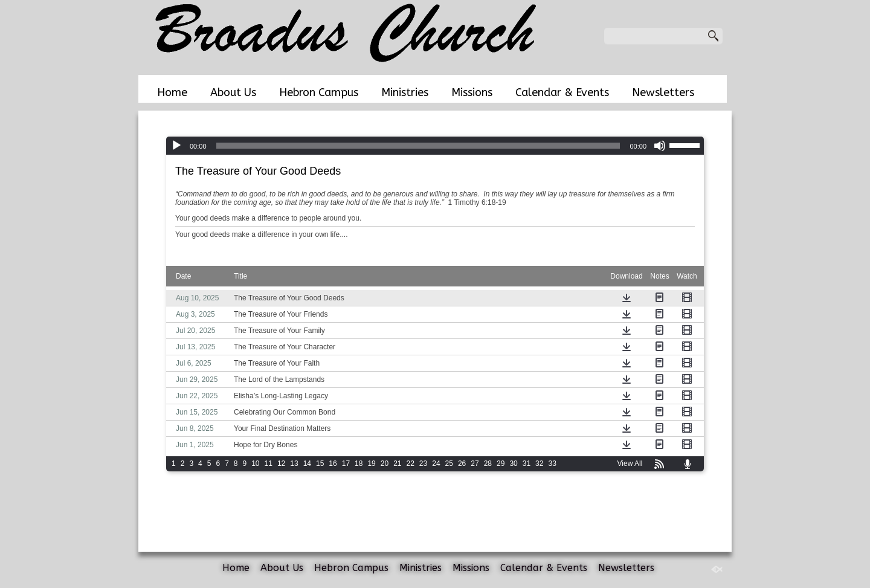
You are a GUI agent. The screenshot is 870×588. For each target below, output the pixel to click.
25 (449, 464)
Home (172, 92)
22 (411, 464)
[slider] (418, 146)
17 (346, 464)
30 (513, 464)
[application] (435, 146)
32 (539, 464)
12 (281, 464)
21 (397, 464)
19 (371, 464)
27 (475, 464)
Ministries (405, 92)
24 (436, 464)
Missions (472, 92)
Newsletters (663, 92)
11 (269, 464)
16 (333, 464)
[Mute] (660, 146)
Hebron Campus (319, 92)
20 (385, 464)
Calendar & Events (562, 92)
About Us (233, 92)
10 (255, 464)
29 (501, 464)
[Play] (176, 146)
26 (462, 464)
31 (527, 464)
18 (359, 464)
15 (320, 464)
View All (630, 464)
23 (423, 464)
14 (307, 464)
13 (294, 464)
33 (552, 464)
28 (488, 464)
